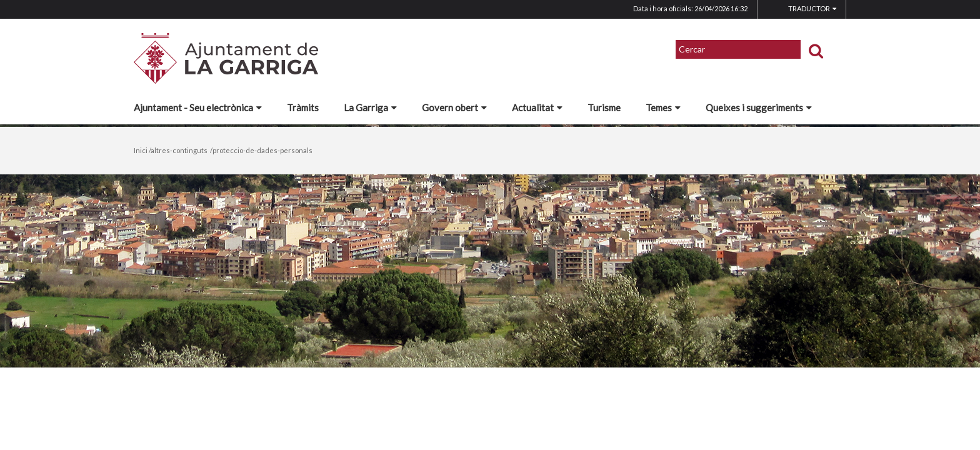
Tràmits (303, 107)
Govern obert (454, 107)
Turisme (604, 107)
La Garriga (370, 107)
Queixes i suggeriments (759, 107)
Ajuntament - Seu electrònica (198, 107)
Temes (663, 107)
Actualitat (537, 107)
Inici (141, 150)
